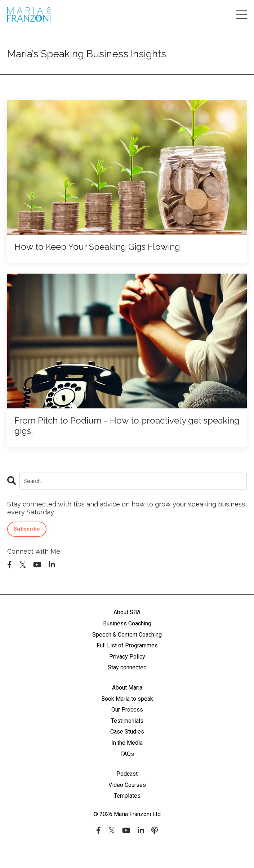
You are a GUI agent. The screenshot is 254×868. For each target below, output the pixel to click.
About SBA (127, 612)
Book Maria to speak (127, 699)
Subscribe (27, 529)
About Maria (127, 688)
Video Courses (127, 785)
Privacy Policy (127, 657)
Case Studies (127, 732)
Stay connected (127, 667)
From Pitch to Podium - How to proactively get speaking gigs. (127, 426)
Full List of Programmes (127, 645)
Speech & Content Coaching (127, 635)
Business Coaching (127, 623)
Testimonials (127, 721)
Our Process (127, 710)
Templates (127, 796)
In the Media (127, 743)
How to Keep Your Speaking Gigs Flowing (97, 247)
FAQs (127, 754)
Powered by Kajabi (127, 850)
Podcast (127, 774)
